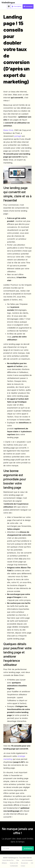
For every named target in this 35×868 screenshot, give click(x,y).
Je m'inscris (27, 849)
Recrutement (24, 863)
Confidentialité (14, 866)
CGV (32, 863)
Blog (18, 860)
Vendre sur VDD (14, 863)
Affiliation (4, 863)
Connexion (28, 6)
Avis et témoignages (27, 860)
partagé (18, 136)
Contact (23, 866)
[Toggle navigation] (9, 6)
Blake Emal (8, 130)
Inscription (17, 6)
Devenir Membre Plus (8, 860)
